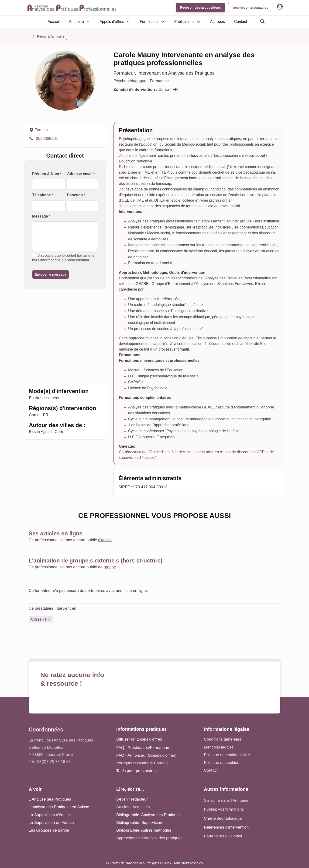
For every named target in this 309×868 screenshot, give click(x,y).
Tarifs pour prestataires (136, 771)
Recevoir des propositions (198, 7)
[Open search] (262, 21)
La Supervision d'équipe (50, 815)
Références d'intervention (226, 827)
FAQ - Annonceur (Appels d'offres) (146, 755)
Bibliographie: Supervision (139, 823)
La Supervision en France (51, 823)
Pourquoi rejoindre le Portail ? (142, 763)
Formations (152, 22)
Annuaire (80, 22)
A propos (218, 22)
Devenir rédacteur (132, 799)
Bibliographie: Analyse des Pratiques (148, 815)
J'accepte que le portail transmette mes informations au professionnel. (63, 258)
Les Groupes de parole (49, 830)
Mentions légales (219, 747)
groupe (110, 567)
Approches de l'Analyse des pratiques (149, 838)
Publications (188, 22)
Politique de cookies (221, 763)
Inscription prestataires (249, 7)
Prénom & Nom (47, 174)
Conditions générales (223, 739)
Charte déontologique (223, 818)
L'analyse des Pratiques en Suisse (59, 807)
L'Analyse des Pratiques (50, 799)
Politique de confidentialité (227, 755)
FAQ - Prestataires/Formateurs (143, 748)
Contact (241, 22)
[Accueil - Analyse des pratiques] (72, 8)
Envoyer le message (51, 274)
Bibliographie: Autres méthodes (144, 830)
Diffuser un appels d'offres (139, 739)
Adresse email (81, 174)
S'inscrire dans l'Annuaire (226, 800)
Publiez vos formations (224, 809)
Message (41, 216)
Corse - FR (41, 619)
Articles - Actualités (133, 807)
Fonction (76, 195)
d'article (105, 540)
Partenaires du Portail (223, 836)
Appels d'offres (115, 22)
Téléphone (43, 195)
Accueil (54, 22)
